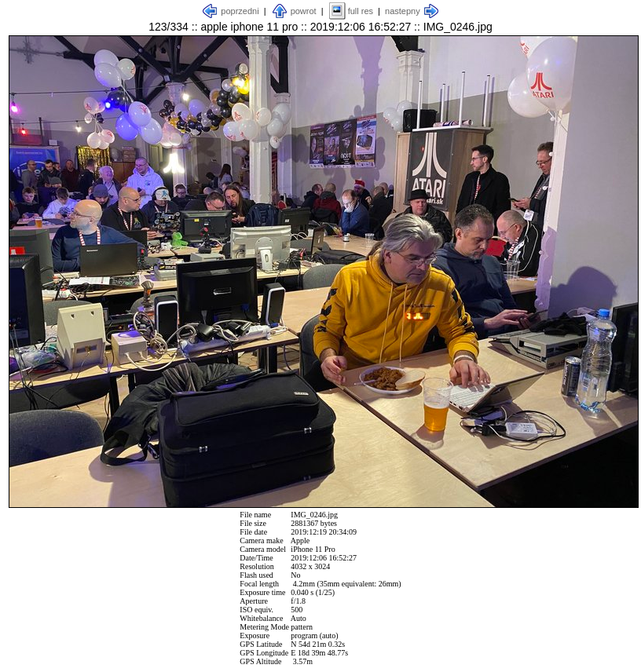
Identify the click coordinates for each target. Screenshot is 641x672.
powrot (304, 11)
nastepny (403, 11)
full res (361, 11)
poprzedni (240, 11)
